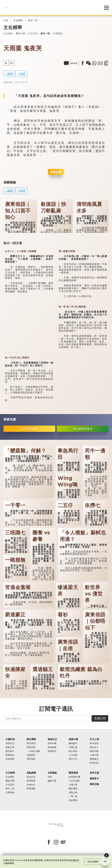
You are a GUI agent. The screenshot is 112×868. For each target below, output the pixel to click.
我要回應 (56, 172)
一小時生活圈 (33, 751)
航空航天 (10, 751)
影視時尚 (52, 751)
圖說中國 (20, 34)
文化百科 (33, 34)
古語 (22, 74)
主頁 (6, 20)
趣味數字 (73, 743)
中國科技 (10, 739)
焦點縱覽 (31, 773)
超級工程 (10, 747)
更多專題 (73, 800)
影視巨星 (94, 763)
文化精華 (18, 20)
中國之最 (73, 747)
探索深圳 (31, 747)
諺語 (10, 74)
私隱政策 (75, 860)
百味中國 (52, 743)
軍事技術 (10, 755)
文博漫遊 (58, 34)
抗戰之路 (73, 792)
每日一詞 (33, 20)
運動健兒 (94, 759)
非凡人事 (94, 739)
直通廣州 (31, 755)
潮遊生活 (52, 739)
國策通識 (73, 789)
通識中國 (73, 739)
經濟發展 (31, 781)
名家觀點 (52, 773)
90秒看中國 (74, 777)
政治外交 (31, 777)
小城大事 (94, 755)
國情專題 (73, 773)
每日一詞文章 (13, 243)
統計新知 (73, 751)
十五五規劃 (74, 781)
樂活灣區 (31, 739)
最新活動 (94, 784)
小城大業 (73, 785)
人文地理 (73, 755)
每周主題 (94, 773)
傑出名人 (94, 747)
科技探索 (10, 759)
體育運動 (31, 789)
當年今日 (73, 759)
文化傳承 (8, 34)
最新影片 (94, 779)
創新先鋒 (94, 751)
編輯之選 (52, 781)
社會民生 (31, 785)
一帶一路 (73, 796)
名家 (50, 777)
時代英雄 (94, 743)
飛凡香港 (31, 743)
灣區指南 (31, 759)
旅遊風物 (52, 747)
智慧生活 (10, 743)
